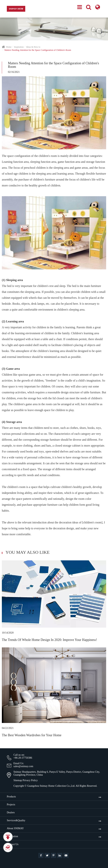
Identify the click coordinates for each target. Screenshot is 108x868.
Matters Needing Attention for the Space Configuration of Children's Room (38, 50)
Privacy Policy (30, 780)
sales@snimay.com (23, 766)
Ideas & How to (33, 47)
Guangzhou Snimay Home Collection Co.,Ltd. (51, 786)
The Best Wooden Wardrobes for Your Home (32, 735)
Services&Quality (16, 820)
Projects (11, 805)
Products (11, 797)
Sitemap (18, 780)
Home (9, 47)
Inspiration (19, 47)
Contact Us (13, 844)
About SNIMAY (15, 828)
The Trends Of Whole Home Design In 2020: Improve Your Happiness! (49, 640)
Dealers (11, 812)
